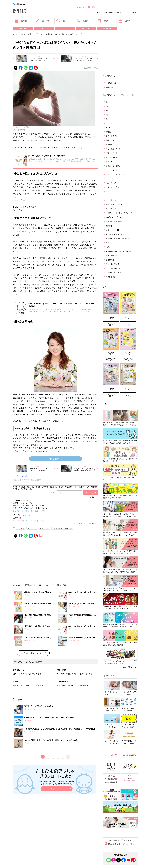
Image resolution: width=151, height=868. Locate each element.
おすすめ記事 (21, 528)
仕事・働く (110, 162)
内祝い (91, 7)
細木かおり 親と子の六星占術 (27, 421)
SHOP (81, 7)
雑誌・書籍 (23, 28)
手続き (108, 247)
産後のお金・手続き (113, 166)
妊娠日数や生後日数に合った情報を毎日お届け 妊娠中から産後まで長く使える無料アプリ (57, 783)
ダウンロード (57, 789)
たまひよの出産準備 (113, 273)
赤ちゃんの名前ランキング (116, 234)
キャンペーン (86, 28)
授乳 (107, 123)
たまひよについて (112, 200)
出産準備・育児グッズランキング (118, 238)
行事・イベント (112, 153)
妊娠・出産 (108, 13)
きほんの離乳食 (112, 255)
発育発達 (109, 145)
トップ (15, 34)
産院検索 (109, 226)
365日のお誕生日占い (114, 217)
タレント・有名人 (44, 528)
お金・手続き (42, 21)
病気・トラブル (112, 136)
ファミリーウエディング (115, 174)
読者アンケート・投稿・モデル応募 (119, 213)
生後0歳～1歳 (111, 83)
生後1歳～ (110, 87)
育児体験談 (110, 179)
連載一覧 (55, 58)
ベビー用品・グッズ (113, 149)
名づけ (61, 21)
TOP (99, 13)
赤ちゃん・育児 (122, 13)
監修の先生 (110, 260)
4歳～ (108, 119)
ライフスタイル (112, 170)
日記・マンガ (111, 183)
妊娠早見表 (21, 21)
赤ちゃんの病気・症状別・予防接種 (119, 251)
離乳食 (103, 21)
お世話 (108, 132)
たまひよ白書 (111, 277)
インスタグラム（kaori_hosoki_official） (67, 414)
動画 (107, 191)
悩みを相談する (55, 459)
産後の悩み (110, 140)
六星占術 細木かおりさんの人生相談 (62, 528)
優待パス (124, 21)
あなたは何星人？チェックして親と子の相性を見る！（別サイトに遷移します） (48, 148)
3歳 (107, 115)
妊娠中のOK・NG (112, 230)
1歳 (107, 106)
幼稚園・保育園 (112, 157)
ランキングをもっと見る (33, 653)
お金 (107, 243)
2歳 (107, 110)
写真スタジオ (107, 28)
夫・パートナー (32, 528)
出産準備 (83, 21)
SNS (65, 28)
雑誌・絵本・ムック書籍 (115, 204)
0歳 (107, 102)
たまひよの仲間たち (113, 268)
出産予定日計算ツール (114, 221)
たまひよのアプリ (112, 264)
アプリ (44, 28)
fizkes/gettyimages (20, 130)
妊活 (134, 13)
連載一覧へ (127, 667)
